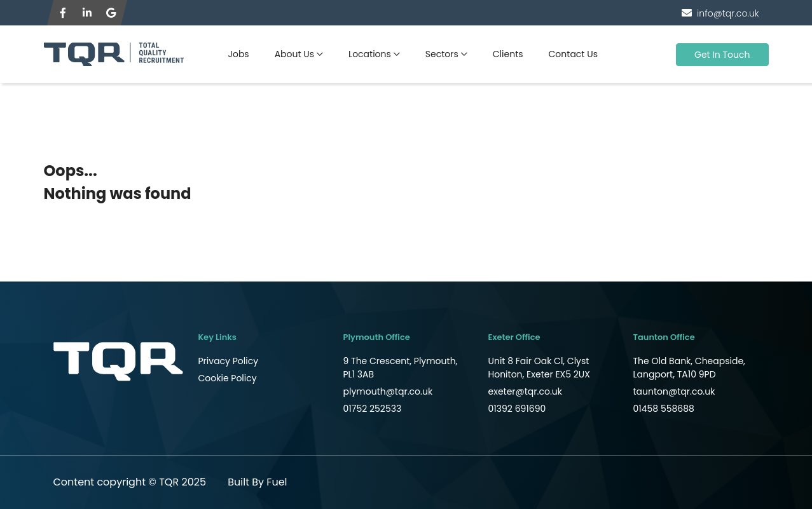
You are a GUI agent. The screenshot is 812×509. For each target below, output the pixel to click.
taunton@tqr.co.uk (674, 391)
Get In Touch (722, 55)
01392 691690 (517, 409)
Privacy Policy (229, 361)
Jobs (239, 54)
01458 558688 (664, 409)
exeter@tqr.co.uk (526, 391)
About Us (294, 54)
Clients (508, 54)
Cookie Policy (228, 378)
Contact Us (573, 54)
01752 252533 (373, 409)
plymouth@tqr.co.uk (388, 391)
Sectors (442, 54)
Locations (370, 54)
